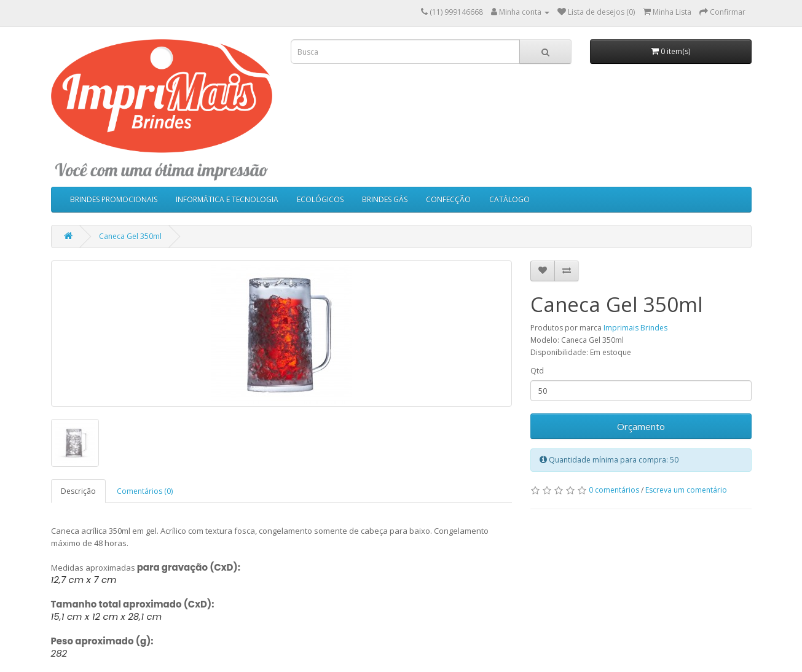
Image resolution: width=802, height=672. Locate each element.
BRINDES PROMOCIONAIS (114, 199)
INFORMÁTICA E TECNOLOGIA (227, 199)
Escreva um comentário (686, 490)
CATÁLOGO (509, 199)
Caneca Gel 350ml (130, 236)
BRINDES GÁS (385, 199)
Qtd (537, 371)
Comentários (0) (145, 491)
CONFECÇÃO (448, 199)
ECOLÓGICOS (320, 199)
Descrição (78, 491)
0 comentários (614, 490)
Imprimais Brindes (635, 328)
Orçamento (641, 426)
